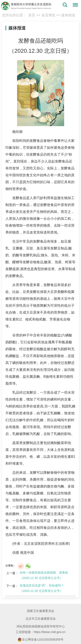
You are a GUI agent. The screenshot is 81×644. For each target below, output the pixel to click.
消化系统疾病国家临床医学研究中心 (41, 626)
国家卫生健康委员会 (41, 611)
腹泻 (26, 427)
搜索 (65, 5)
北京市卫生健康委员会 (41, 619)
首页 (32, 15)
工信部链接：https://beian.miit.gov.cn (40, 632)
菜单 (74, 6)
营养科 (50, 544)
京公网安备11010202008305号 (40, 640)
